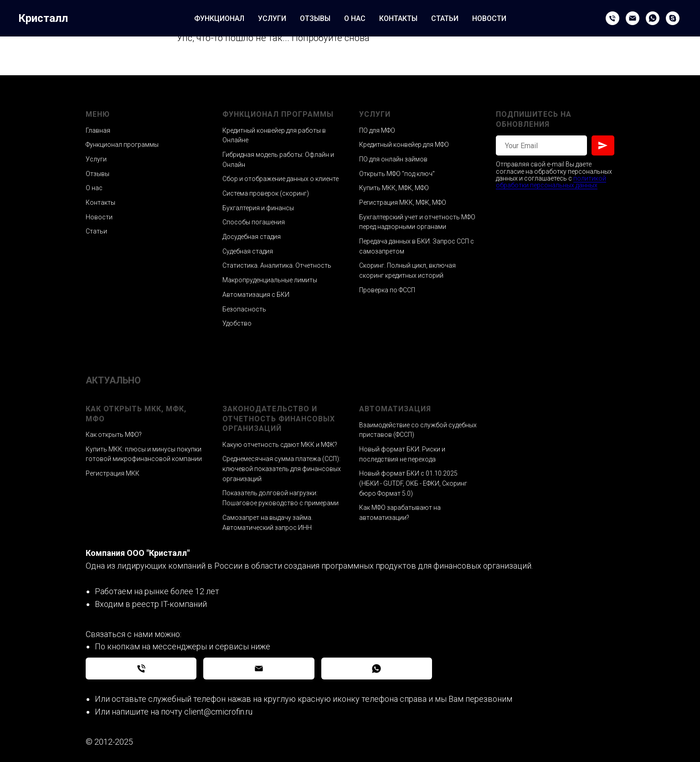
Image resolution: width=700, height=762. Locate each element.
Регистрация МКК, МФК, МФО (403, 202)
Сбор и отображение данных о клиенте (281, 179)
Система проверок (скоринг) (266, 193)
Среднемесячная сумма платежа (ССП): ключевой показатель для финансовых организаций (282, 469)
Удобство (237, 323)
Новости (99, 217)
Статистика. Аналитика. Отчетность (277, 265)
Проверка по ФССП (387, 290)
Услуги (96, 159)
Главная (98, 130)
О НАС (355, 18)
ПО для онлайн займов (393, 159)
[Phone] (612, 18)
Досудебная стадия (252, 237)
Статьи (96, 231)
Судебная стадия (248, 251)
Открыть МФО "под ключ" (397, 174)
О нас (94, 188)
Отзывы (98, 174)
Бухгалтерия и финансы (258, 208)
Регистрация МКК (113, 473)
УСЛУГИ (272, 18)
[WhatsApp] (653, 18)
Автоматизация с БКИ (256, 295)
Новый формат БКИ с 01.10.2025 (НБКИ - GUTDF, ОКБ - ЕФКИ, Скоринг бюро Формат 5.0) (413, 483)
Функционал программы (122, 145)
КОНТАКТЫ (398, 18)
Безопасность (244, 309)
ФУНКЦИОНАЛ (219, 18)
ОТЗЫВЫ (315, 18)
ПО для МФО (377, 130)
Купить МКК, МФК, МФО (394, 188)
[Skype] (673, 18)
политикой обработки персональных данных (551, 182)
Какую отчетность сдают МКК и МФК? (280, 445)
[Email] (633, 18)
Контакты (100, 202)
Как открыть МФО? (114, 435)
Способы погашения (254, 222)
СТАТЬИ (445, 18)
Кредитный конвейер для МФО (404, 145)
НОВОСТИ (489, 18)
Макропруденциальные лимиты (270, 280)
